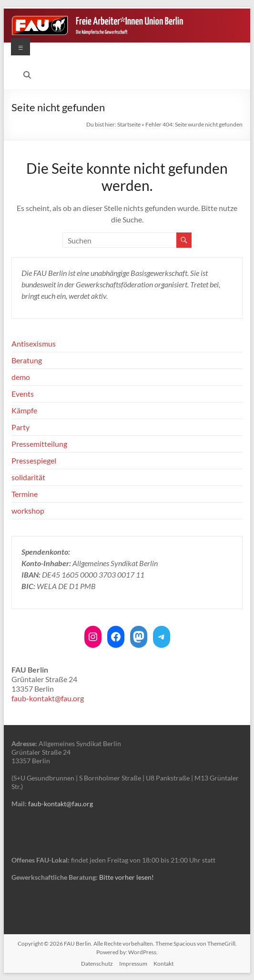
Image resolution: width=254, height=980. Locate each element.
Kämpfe (24, 410)
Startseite (129, 124)
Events (23, 394)
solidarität (28, 477)
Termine (25, 494)
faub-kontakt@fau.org (48, 698)
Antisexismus (34, 343)
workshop (28, 511)
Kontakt (163, 964)
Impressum (133, 964)
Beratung (27, 360)
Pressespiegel (34, 460)
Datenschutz (97, 964)
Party (20, 427)
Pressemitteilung (39, 444)
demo (21, 377)
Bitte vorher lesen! (127, 877)
